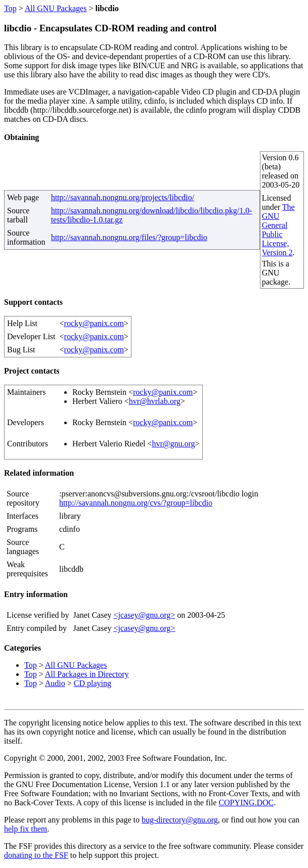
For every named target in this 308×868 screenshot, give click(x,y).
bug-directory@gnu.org (180, 820)
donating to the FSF (36, 855)
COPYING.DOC (246, 803)
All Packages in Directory (87, 674)
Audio (55, 683)
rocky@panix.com (94, 323)
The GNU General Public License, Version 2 (278, 230)
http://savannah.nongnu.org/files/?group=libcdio (129, 237)
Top (10, 8)
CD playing (93, 683)
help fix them (26, 829)
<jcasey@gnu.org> (144, 615)
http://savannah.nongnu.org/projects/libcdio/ (123, 197)
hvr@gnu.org (173, 444)
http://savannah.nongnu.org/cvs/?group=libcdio (136, 503)
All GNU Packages (56, 8)
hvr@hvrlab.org (155, 401)
